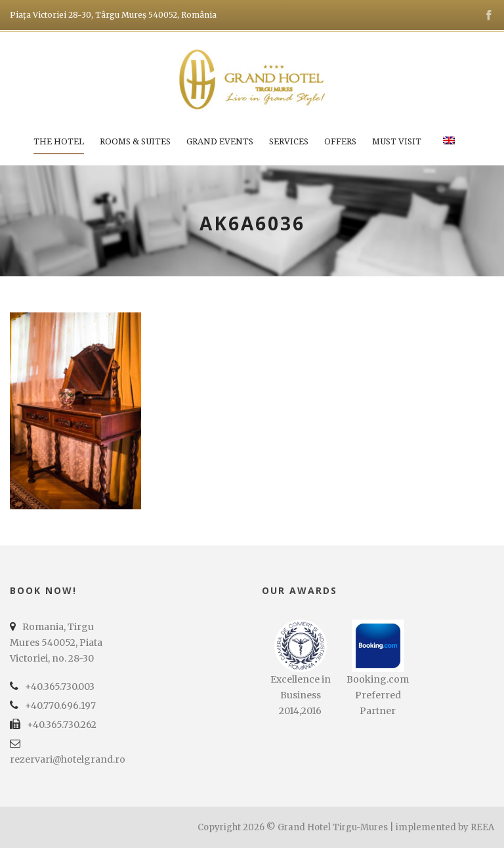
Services (289, 141)
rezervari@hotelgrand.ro (68, 759)
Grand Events (220, 141)
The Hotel (59, 141)
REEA (482, 827)
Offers (340, 141)
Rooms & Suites (135, 141)
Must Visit (397, 141)
